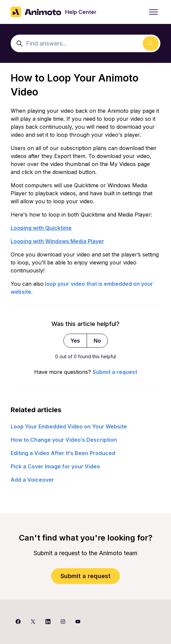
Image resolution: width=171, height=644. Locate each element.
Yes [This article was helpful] (75, 341)
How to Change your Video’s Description (64, 440)
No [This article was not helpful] (97, 341)
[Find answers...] (85, 43)
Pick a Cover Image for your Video (55, 466)
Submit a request (115, 372)
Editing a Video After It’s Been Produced (63, 453)
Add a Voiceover (32, 480)
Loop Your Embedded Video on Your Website (69, 426)
